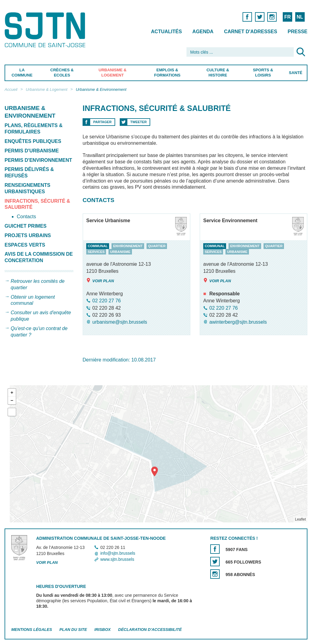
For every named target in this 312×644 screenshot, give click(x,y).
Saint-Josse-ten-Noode (46, 30)
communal (98, 246)
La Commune (22, 73)
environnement (128, 246)
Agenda (203, 32)
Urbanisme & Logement (113, 73)
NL (300, 17)
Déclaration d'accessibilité (150, 630)
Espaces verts (25, 245)
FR (287, 17)
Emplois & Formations (167, 73)
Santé (296, 73)
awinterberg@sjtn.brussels (238, 322)
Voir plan (100, 281)
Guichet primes (26, 226)
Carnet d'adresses (251, 32)
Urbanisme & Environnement (101, 89)
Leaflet (300, 519)
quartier (157, 246)
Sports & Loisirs (263, 73)
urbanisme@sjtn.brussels (120, 322)
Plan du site (73, 630)
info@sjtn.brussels (118, 553)
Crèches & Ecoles (62, 73)
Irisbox (103, 630)
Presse (298, 32)
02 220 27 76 (106, 301)
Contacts (26, 217)
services (96, 252)
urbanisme (120, 252)
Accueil (11, 89)
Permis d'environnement (38, 160)
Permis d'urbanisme (32, 151)
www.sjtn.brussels (117, 559)
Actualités (167, 32)
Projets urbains (28, 235)
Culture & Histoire (218, 73)
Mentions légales (32, 630)
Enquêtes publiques (33, 141)
